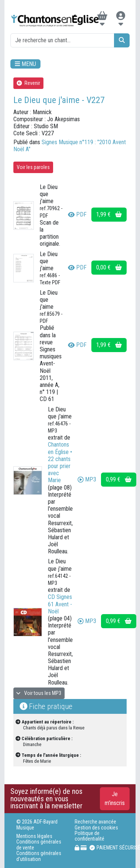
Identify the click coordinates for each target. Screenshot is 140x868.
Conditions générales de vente (39, 845)
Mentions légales (34, 836)
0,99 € (119, 479)
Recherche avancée (95, 822)
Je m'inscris (115, 799)
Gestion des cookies (96, 828)
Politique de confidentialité (89, 836)
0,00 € (109, 267)
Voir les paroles (33, 167)
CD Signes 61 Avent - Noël (60, 604)
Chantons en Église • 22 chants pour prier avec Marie (60, 462)
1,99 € (109, 214)
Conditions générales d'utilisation (39, 856)
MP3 (87, 479)
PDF (77, 214)
